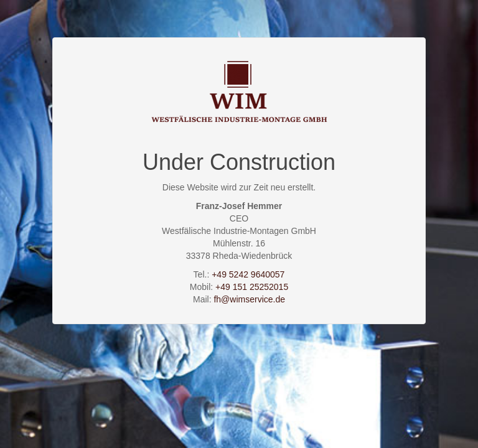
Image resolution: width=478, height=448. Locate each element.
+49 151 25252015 (252, 287)
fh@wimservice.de (249, 299)
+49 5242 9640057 (248, 274)
